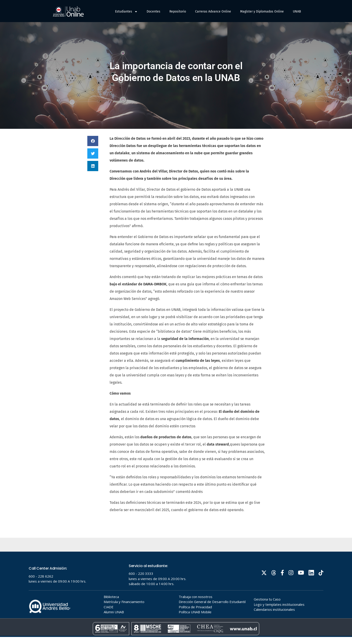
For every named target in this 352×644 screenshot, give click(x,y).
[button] (93, 148)
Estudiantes (126, 12)
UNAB (297, 11)
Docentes (153, 11)
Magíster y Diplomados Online (262, 11)
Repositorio (178, 11)
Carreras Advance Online (213, 11)
